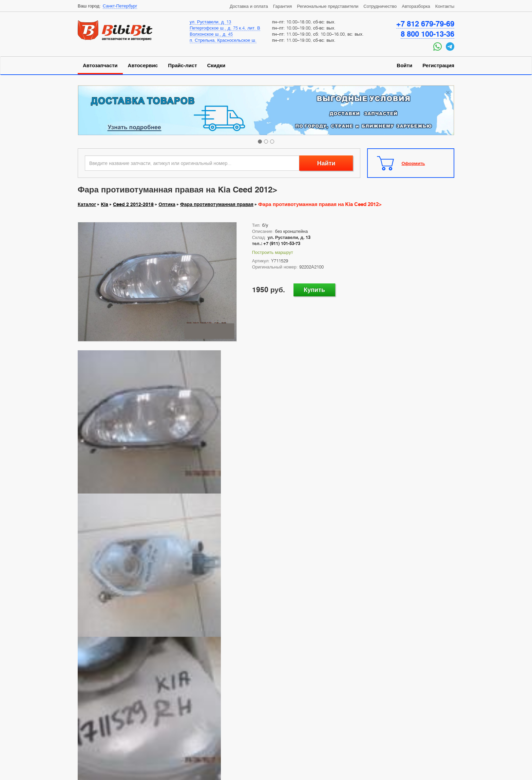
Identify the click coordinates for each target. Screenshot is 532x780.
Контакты (445, 6)
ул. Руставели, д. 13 (210, 22)
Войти (404, 66)
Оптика (167, 204)
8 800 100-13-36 (427, 34)
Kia (104, 204)
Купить (314, 290)
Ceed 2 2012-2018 (133, 204)
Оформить (413, 163)
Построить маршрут (273, 252)
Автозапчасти (100, 66)
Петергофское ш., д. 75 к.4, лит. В (225, 28)
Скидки (216, 66)
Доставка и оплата (249, 6)
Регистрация (438, 66)
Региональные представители (328, 6)
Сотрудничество (380, 6)
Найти (326, 163)
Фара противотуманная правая (217, 204)
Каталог (87, 204)
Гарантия (282, 6)
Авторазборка (416, 6)
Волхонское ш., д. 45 (211, 34)
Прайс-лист (182, 66)
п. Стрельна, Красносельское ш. (223, 40)
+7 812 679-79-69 (425, 24)
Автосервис (143, 66)
